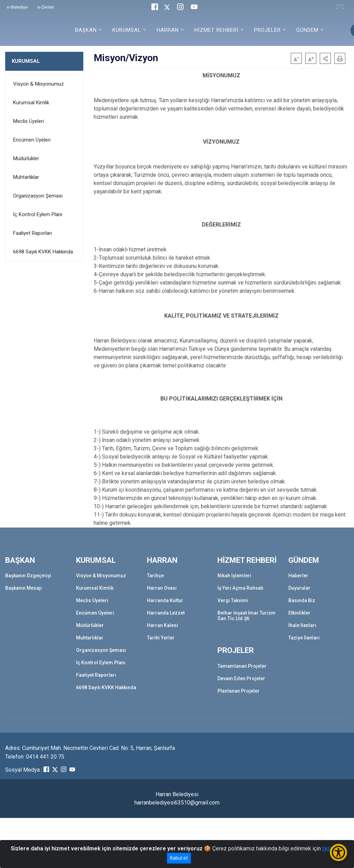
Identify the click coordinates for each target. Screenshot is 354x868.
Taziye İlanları (304, 638)
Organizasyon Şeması (38, 196)
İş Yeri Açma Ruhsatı (240, 588)
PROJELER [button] (267, 30)
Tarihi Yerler (161, 638)
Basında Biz (302, 600)
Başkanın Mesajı (24, 588)
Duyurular (299, 588)
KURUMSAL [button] (127, 30)
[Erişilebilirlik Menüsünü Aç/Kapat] (338, 852)
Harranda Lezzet (166, 613)
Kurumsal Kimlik (31, 103)
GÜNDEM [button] (307, 30)
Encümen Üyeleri (32, 140)
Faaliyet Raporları (32, 233)
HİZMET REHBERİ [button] (216, 30)
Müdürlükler (26, 158)
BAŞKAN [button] (86, 30)
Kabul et (179, 858)
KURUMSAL (26, 61)
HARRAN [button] (168, 30)
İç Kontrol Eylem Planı (38, 214)
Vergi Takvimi (233, 600)
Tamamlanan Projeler (242, 666)
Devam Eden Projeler (241, 678)
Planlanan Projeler (239, 691)
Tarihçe (155, 576)
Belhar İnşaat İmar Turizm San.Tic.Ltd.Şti (246, 616)
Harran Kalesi (162, 625)
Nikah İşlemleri (234, 576)
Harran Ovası (162, 588)
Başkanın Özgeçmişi (28, 576)
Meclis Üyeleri (29, 121)
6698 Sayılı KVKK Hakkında (43, 252)
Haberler (298, 576)
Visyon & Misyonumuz (39, 84)
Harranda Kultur (165, 600)
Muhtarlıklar (26, 177)
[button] (325, 58)
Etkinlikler (299, 613)
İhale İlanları (302, 625)
